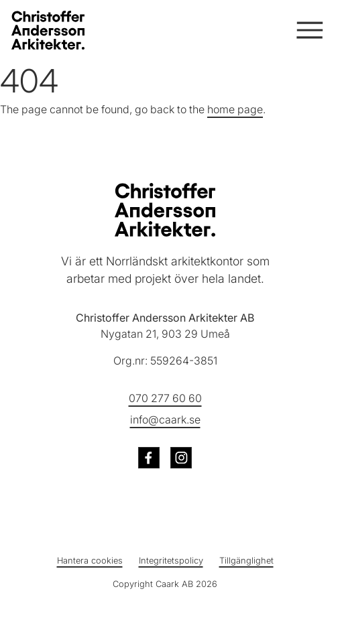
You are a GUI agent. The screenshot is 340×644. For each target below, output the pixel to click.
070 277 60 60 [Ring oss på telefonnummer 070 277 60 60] (165, 398)
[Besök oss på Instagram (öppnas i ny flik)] (181, 458)
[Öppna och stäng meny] (308, 30)
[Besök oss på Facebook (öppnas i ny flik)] (149, 458)
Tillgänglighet (246, 561)
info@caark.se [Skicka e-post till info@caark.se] (165, 420)
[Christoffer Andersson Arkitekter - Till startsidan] (165, 210)
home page (235, 109)
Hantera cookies (90, 561)
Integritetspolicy (171, 561)
